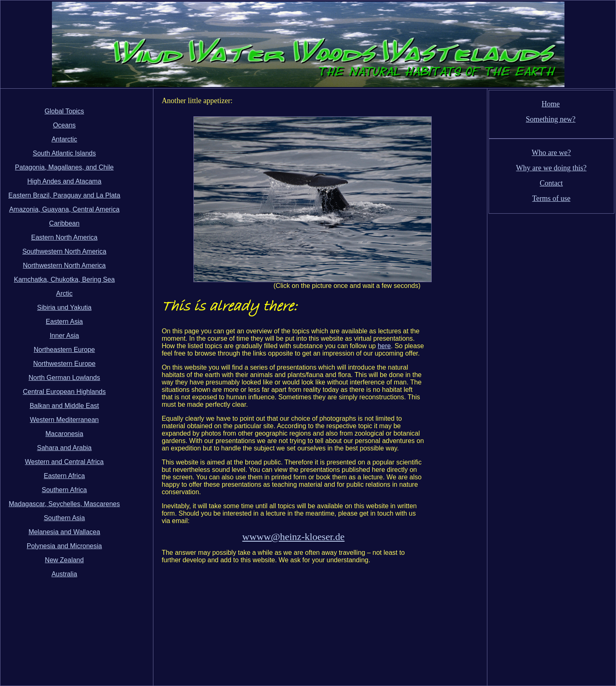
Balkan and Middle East (64, 406)
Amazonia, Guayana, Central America (64, 209)
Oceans (64, 125)
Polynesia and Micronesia (64, 546)
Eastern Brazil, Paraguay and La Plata (64, 195)
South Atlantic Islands (65, 153)
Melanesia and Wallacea (64, 532)
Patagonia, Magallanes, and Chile (64, 167)
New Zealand (64, 560)
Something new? (550, 119)
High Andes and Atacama (64, 181)
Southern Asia (64, 518)
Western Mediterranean (65, 420)
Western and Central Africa (65, 462)
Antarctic (64, 139)
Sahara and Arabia (65, 448)
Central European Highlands (64, 392)
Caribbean (64, 223)
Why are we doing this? (551, 168)
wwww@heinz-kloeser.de (294, 537)
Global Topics (64, 111)
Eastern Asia (64, 322)
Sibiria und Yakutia (64, 308)
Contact (551, 183)
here (384, 346)
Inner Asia (64, 336)
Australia (64, 574)
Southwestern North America (64, 251)
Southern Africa (64, 490)
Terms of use (551, 198)
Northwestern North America (65, 265)
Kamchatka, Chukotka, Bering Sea (65, 279)
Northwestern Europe (64, 364)
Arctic (64, 293)
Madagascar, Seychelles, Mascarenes (64, 504)
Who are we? (551, 153)
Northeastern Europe (65, 350)
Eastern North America (65, 237)
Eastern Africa (64, 476)
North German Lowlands (64, 378)
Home (551, 104)
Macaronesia (64, 434)
